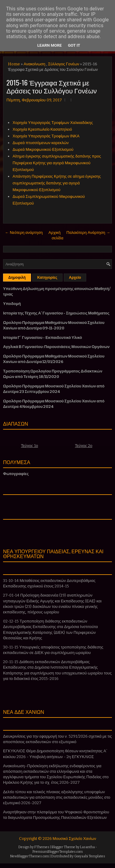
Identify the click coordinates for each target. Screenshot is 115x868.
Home (14, 64)
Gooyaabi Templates (90, 856)
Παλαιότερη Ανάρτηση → (88, 232)
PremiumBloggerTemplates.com (58, 852)
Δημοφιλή (17, 278)
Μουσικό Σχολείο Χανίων (75, 839)
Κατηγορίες (47, 278)
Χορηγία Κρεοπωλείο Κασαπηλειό (42, 129)
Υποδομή (12, 304)
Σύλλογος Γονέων (64, 64)
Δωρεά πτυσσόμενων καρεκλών (41, 143)
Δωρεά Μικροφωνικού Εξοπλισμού (43, 149)
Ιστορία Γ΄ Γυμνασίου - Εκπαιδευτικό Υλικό (42, 338)
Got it (74, 45)
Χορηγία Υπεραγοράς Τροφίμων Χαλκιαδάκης (53, 123)
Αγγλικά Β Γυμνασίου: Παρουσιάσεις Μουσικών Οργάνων (56, 347)
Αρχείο (75, 278)
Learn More (50, 45)
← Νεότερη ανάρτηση (24, 232)
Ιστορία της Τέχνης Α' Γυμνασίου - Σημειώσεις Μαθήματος (56, 313)
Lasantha (87, 847)
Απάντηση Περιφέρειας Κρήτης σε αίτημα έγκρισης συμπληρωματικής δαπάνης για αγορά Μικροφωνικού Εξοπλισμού (57, 183)
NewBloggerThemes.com (30, 856)
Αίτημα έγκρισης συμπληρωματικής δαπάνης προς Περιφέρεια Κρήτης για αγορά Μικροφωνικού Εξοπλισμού (57, 163)
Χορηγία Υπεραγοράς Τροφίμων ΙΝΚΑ (46, 136)
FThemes (42, 847)
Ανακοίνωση (34, 64)
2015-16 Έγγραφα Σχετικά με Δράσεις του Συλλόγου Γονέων (52, 86)
